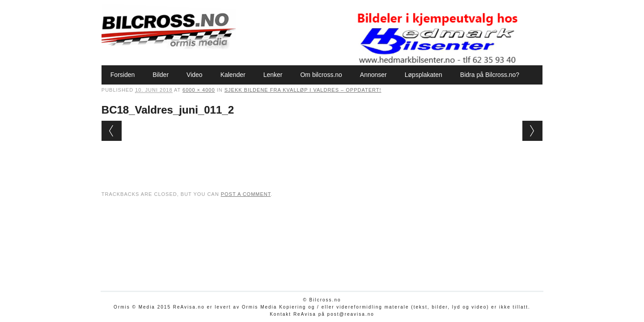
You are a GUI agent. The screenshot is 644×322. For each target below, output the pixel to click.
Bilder (161, 75)
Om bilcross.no (321, 75)
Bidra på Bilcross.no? (490, 75)
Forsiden (123, 75)
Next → (532, 131)
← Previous (112, 131)
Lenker (273, 75)
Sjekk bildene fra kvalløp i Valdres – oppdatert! (303, 90)
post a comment (246, 194)
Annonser (373, 75)
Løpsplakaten (424, 75)
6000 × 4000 (199, 90)
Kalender (233, 75)
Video (195, 75)
